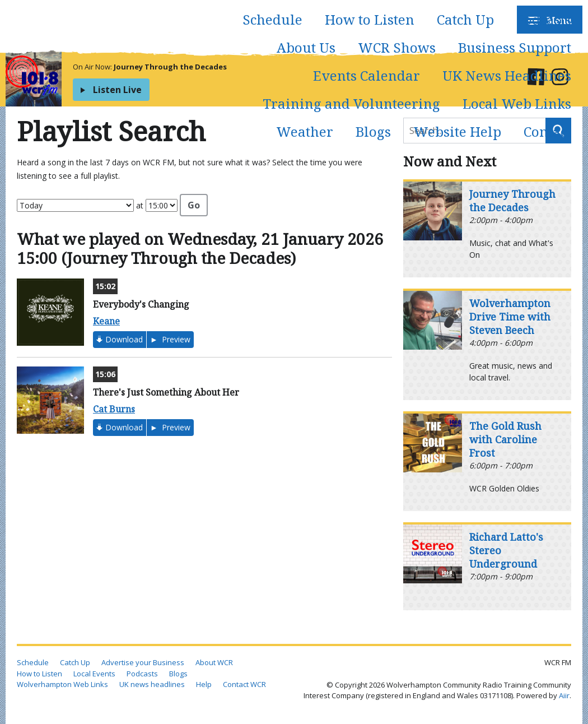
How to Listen (370, 19)
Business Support (515, 47)
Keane (106, 321)
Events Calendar (367, 75)
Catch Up (465, 19)
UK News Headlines (507, 75)
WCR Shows (397, 47)
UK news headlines (152, 684)
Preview (175, 339)
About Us (306, 47)
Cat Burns (114, 409)
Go (194, 205)
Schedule (272, 19)
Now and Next (450, 161)
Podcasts (544, 19)
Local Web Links (517, 103)
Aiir (564, 695)
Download (124, 339)
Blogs (373, 131)
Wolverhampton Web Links (62, 684)
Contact (547, 131)
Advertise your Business (143, 662)
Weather (305, 131)
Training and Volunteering (351, 103)
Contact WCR (244, 684)
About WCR (214, 662)
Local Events (94, 674)
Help (204, 684)
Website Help (457, 131)
